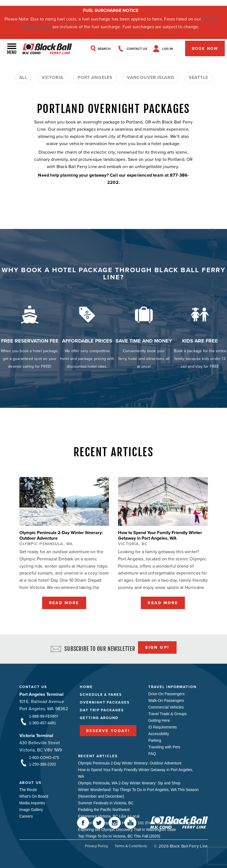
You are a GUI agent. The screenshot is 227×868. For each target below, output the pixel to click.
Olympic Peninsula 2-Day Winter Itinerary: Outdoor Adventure (131, 762)
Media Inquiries (33, 802)
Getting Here (159, 720)
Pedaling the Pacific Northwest (104, 809)
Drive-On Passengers (167, 693)
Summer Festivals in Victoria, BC (106, 802)
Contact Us (33, 686)
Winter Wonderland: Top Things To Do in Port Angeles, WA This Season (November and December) (133, 792)
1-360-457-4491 (43, 722)
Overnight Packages (105, 701)
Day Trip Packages (102, 709)
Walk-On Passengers (167, 700)
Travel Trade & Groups (168, 713)
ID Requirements (163, 726)
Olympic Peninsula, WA (46, 543)
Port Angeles (95, 78)
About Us (31, 781)
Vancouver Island (151, 78)
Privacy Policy (93, 845)
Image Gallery (31, 809)
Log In (170, 49)
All (23, 78)
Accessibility (159, 733)
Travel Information (172, 686)
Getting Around (99, 717)
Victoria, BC (134, 543)
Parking (155, 740)
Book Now (205, 49)
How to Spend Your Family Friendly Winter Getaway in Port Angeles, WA (137, 772)
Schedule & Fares (101, 693)
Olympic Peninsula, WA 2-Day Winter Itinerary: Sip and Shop (130, 782)
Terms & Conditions (130, 845)
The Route (28, 789)
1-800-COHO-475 (44, 757)
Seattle (198, 78)
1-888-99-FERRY (44, 715)
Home (86, 686)
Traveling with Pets (165, 746)
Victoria (52, 78)
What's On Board (34, 795)
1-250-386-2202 (43, 763)
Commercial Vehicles (166, 706)
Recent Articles (98, 755)
